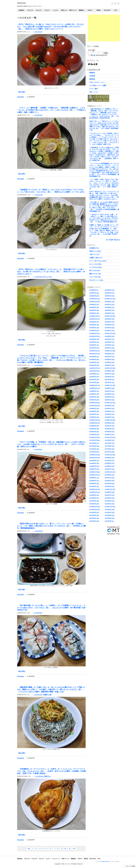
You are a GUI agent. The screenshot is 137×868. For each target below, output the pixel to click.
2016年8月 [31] (94, 461)
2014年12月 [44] (95, 489)
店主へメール (94, 92)
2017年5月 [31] (110, 446)
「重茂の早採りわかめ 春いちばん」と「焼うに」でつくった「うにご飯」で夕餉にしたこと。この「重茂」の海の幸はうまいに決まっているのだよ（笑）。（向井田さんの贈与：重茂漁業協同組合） (51, 526)
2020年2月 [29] (94, 400)
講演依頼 (92, 79)
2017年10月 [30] (95, 440)
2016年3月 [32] (110, 466)
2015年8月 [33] (94, 478)
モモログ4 (21, 3)
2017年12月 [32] (95, 437)
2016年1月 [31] (110, 469)
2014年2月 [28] (94, 504)
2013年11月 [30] (110, 507)
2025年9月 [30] (110, 302)
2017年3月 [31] (110, 449)
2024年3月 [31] (110, 328)
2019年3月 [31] (110, 414)
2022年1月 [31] (110, 365)
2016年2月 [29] (94, 469)
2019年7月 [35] (110, 409)
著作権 (98, 10)
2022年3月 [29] (110, 362)
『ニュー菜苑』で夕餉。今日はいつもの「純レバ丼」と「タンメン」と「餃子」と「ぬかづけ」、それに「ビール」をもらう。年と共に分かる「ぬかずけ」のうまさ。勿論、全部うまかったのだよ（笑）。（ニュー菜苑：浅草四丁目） (104, 184)
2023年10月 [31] (95, 336)
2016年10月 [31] (95, 458)
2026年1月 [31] (110, 296)
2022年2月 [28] (94, 365)
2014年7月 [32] (110, 495)
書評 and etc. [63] (95, 274)
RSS (116, 10)
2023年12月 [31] (95, 333)
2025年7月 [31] (110, 305)
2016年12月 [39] (95, 455)
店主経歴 (92, 76)
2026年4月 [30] (94, 293)
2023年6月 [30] (94, 342)
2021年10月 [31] (95, 371)
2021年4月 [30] (94, 380)
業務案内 (81, 10)
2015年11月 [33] (110, 472)
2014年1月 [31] (110, 504)
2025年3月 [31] (110, 310)
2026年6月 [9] (94, 290)
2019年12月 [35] (95, 403)
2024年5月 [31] (110, 325)
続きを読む (22, 92)
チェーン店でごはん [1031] (98, 261)
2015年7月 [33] (110, 478)
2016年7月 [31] (110, 461)
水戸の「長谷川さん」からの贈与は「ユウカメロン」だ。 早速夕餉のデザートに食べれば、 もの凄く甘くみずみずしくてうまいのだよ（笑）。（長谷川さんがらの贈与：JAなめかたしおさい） (51, 272)
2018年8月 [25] (94, 426)
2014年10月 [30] (95, 492)
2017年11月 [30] (110, 437)
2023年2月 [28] (94, 348)
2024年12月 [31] (95, 316)
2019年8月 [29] (94, 409)
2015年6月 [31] (94, 481)
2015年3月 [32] (110, 484)
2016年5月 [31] (110, 463)
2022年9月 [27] (110, 354)
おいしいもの (48, 277)
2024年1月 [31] (110, 331)
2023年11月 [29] (110, 333)
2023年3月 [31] (110, 345)
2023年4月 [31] (94, 345)
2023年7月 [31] (110, 339)
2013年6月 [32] (94, 515)
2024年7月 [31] (110, 322)
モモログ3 (39, 10)
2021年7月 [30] (110, 374)
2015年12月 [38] (95, 472)
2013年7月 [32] (110, 512)
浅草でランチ (73, 10)
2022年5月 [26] (110, 359)
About (90, 10)
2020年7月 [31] (110, 391)
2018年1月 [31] (110, 435)
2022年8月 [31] (94, 357)
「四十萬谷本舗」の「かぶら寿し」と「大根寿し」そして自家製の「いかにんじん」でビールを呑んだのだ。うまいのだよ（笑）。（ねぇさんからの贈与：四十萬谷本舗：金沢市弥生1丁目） (51, 608)
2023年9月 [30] (110, 336)
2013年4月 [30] (94, 518)
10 (65, 849)
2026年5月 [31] (110, 290)
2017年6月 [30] (94, 446)
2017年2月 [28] (94, 452)
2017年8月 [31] (94, 443)
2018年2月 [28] (94, 435)
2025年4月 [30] (94, 310)
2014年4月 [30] (94, 501)
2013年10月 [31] (95, 510)
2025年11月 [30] (110, 299)
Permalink (20, 97)
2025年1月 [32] (110, 313)
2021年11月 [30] (110, 368)
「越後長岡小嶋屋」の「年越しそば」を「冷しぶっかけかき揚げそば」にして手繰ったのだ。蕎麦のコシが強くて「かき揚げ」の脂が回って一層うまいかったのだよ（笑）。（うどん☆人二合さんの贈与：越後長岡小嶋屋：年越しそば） (51, 689)
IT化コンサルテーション (97, 82)
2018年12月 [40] (95, 420)
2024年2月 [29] (94, 331)
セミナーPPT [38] (95, 277)
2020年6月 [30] (94, 394)
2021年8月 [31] (94, 374)
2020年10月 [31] (95, 388)
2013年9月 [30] (110, 510)
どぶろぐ (56, 10)
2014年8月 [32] (94, 495)
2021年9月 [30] (110, 371)
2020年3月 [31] (110, 397)
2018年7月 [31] (110, 426)
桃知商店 (21, 10)
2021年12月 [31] (95, 368)
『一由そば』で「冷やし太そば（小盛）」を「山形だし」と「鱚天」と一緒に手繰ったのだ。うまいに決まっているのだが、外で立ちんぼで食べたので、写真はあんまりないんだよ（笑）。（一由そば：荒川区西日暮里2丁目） (104, 218)
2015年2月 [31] (94, 486)
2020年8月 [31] (94, 391)
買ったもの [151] (95, 271)
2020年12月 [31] (95, 385)
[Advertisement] (104, 28)
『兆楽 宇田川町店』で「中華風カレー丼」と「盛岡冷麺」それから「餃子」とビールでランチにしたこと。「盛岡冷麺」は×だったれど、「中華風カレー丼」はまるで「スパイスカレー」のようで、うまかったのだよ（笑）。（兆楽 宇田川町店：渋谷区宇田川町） (104, 113)
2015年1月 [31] (110, 486)
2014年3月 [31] (110, 501)
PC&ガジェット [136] (96, 280)
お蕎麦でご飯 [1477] (96, 258)
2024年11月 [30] (110, 316)
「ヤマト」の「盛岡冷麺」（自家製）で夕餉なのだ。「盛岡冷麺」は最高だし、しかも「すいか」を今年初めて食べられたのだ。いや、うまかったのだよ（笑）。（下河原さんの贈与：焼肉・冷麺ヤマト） (51, 110)
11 (70, 849)
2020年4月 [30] (94, 397)
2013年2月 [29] (94, 521)
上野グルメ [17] (94, 254)
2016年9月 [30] (110, 458)
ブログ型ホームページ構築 (98, 85)
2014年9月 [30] (110, 492)
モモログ (47, 10)
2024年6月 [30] (94, 325)
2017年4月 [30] (94, 449)
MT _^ (118, 861)
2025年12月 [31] (95, 299)
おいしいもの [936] (95, 264)
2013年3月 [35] (110, 518)
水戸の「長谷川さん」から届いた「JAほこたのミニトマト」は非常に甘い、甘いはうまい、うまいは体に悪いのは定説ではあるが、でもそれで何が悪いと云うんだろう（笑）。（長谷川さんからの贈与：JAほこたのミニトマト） (51, 27)
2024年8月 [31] (94, 322)
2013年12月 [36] (95, 507)
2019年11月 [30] (110, 403)
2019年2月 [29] (94, 417)
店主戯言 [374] (94, 248)
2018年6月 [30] (94, 429)
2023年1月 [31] (110, 348)
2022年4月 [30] (94, 362)
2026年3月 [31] (110, 293)
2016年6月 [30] (94, 463)
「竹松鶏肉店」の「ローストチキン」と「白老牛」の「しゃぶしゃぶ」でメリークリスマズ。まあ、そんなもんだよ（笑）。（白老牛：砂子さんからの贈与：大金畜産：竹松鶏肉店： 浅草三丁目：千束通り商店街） (51, 771)
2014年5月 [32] (110, 498)
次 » (74, 849)
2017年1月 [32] (110, 452)
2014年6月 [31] (94, 498)
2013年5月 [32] (110, 515)
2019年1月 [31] (110, 417)
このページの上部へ (130, 866)
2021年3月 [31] (110, 380)
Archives (107, 10)
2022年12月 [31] (95, 351)
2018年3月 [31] (110, 432)
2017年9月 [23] (110, 440)
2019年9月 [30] (110, 406)
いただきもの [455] (95, 267)
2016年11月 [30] (110, 455)
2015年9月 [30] (110, 475)
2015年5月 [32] (110, 481)
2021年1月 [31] (110, 383)
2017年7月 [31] (110, 443)
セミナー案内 (94, 89)
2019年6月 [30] (94, 411)
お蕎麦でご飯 (47, 695)
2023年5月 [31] (110, 342)
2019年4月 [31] (94, 414)
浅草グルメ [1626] (95, 251)
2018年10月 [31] (95, 423)
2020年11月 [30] (110, 385)
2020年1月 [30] (110, 400)
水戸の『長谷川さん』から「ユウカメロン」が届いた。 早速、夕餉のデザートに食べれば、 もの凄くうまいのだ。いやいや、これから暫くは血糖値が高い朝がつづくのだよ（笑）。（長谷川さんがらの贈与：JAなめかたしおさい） (104, 195)
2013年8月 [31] (94, 512)
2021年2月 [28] (94, 383)
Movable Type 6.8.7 (106, 861)
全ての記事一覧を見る (113, 240)
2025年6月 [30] (94, 307)
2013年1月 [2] (109, 521)
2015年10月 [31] (95, 475)
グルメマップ (56, 859)
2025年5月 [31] (110, 307)
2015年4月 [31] (94, 484)
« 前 (28, 849)
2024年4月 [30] (94, 328)
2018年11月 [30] (110, 420)
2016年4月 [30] (94, 466)
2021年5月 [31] (110, 377)
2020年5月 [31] (110, 394)
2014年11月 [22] (110, 489)
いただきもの (38, 32)
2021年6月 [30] (94, 377)
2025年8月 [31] (94, 305)
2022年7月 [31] (110, 357)
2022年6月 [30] (94, 359)
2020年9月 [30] (110, 388)
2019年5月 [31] (110, 411)
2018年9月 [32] (110, 423)
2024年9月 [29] (110, 319)
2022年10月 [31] (95, 354)
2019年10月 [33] (95, 406)
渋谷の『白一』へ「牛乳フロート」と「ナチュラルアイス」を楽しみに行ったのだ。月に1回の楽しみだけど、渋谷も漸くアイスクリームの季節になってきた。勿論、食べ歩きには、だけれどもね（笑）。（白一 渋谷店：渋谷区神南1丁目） (104, 126)
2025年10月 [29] (95, 302)
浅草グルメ (64, 10)
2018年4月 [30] (94, 432)
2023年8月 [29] (94, 339)
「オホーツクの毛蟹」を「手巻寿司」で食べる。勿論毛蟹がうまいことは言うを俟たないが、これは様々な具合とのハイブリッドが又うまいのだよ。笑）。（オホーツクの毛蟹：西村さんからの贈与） (51, 444)
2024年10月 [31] (95, 319)
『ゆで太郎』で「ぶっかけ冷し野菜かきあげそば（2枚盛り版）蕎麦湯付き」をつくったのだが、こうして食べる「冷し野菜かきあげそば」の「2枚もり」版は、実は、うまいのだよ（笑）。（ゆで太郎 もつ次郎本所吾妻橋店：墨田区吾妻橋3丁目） (104, 207)
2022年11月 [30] (110, 351)
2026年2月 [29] (94, 296)
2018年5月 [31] (110, 429)
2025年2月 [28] (94, 313)
